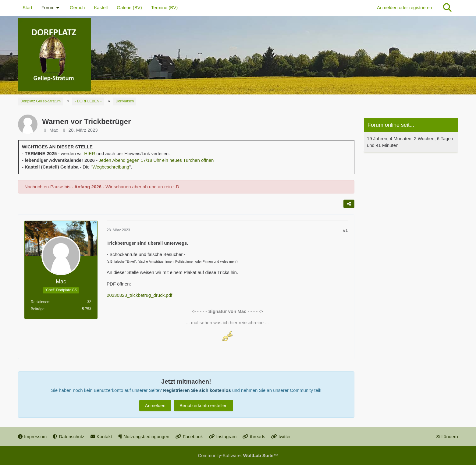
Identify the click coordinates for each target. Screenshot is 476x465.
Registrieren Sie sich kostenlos (197, 390)
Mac (54, 130)
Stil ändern (447, 437)
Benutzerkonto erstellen (204, 405)
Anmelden (155, 405)
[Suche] (447, 8)
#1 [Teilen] (345, 230)
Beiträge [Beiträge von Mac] (38, 309)
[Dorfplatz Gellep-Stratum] (238, 55)
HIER (90, 153)
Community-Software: (238, 455)
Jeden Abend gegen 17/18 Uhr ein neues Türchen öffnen (156, 160)
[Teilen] (349, 204)
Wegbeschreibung (111, 167)
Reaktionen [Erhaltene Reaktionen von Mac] (40, 302)
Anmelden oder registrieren (405, 7)
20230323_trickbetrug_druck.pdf (139, 295)
